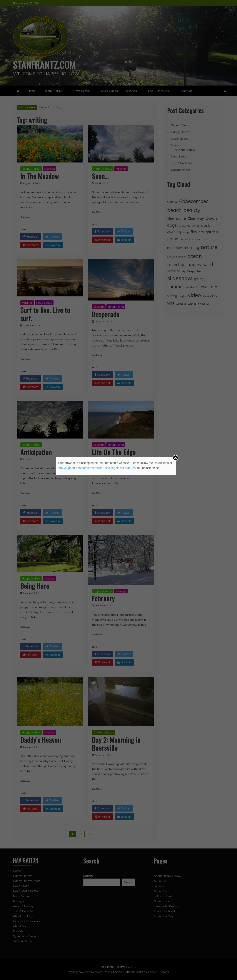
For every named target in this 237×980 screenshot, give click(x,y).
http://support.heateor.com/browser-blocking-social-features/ (97, 468)
